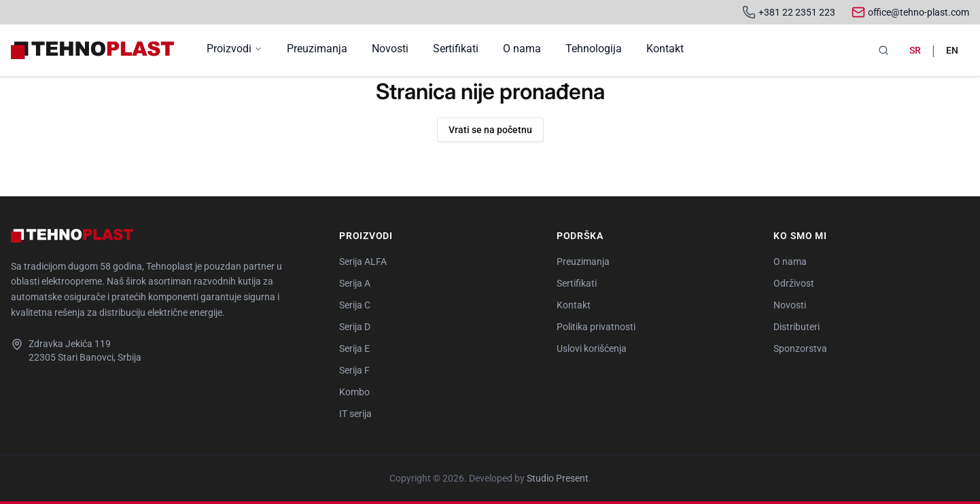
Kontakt (665, 49)
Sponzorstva (800, 348)
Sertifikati (456, 49)
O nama (522, 49)
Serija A (355, 283)
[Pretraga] (883, 50)
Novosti (390, 49)
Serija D (355, 327)
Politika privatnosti (596, 327)
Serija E (354, 348)
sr (915, 50)
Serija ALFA (363, 262)
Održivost (794, 283)
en (952, 50)
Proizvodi (234, 49)
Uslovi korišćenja (592, 348)
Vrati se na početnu (490, 130)
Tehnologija (594, 49)
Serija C (355, 305)
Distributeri (797, 327)
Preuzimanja (317, 49)
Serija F (354, 370)
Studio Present (558, 478)
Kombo (354, 392)
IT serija (355, 414)
